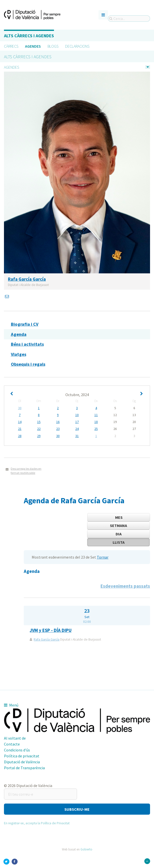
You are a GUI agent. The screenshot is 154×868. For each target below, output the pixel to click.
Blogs (53, 46)
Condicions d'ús (17, 750)
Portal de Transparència (24, 768)
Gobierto (86, 849)
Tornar (103, 557)
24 (77, 429)
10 (77, 415)
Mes (119, 517)
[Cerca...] (129, 19)
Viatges (19, 354)
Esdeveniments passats (125, 586)
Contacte (12, 744)
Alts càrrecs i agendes (29, 36)
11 (96, 415)
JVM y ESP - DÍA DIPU (51, 630)
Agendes (33, 46)
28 (20, 436)
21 (20, 429)
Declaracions (77, 46)
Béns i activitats (27, 344)
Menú (11, 705)
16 (58, 422)
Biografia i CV (25, 324)
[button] (77, 809)
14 (20, 422)
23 (58, 429)
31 (77, 436)
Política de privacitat (22, 756)
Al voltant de (15, 738)
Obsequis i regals (28, 364)
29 (39, 436)
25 (96, 429)
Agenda (19, 334)
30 (20, 408)
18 (96, 422)
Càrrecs (11, 46)
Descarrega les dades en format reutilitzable (26, 471)
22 (39, 429)
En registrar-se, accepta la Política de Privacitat (37, 823)
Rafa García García (47, 639)
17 (77, 422)
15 (39, 422)
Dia (119, 534)
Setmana (118, 525)
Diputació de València (22, 762)
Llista (119, 542)
